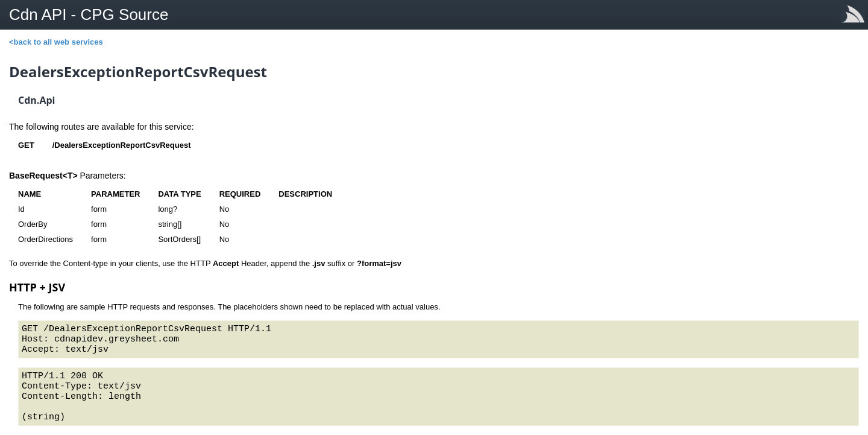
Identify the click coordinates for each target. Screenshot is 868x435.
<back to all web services (56, 42)
